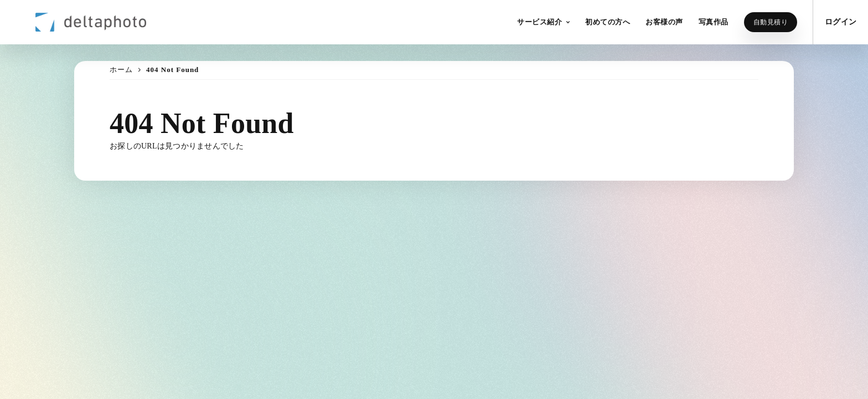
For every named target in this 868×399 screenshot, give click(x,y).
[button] (543, 22)
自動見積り (771, 22)
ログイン (841, 22)
